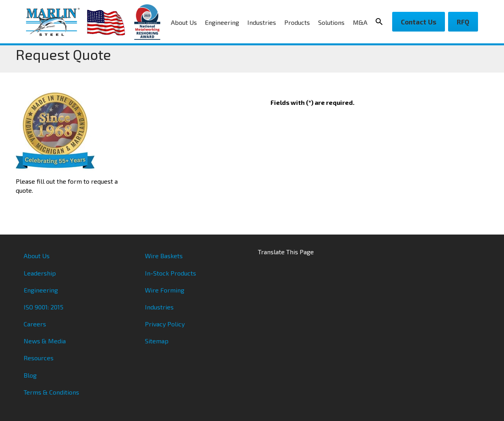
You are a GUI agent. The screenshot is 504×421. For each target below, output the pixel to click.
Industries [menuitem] (262, 22)
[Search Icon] (382, 22)
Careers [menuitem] (35, 324)
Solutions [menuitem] (331, 22)
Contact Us (419, 22)
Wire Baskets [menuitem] (164, 256)
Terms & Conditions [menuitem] (51, 392)
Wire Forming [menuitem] (165, 290)
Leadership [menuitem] (40, 273)
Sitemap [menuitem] (157, 341)
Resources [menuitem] (39, 358)
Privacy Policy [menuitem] (165, 324)
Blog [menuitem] (30, 375)
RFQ (463, 22)
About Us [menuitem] (184, 22)
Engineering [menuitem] (222, 22)
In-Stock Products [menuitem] (170, 273)
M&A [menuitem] (360, 22)
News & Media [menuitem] (45, 341)
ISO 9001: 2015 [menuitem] (44, 307)
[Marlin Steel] (57, 22)
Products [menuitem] (297, 22)
